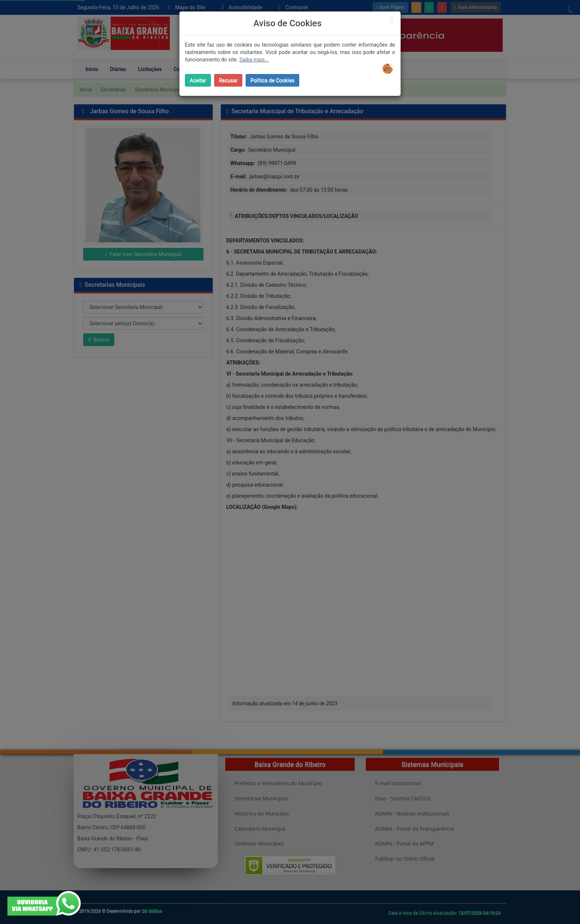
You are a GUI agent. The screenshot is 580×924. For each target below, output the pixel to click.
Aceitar (198, 80)
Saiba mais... (254, 60)
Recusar (228, 80)
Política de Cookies (272, 80)
